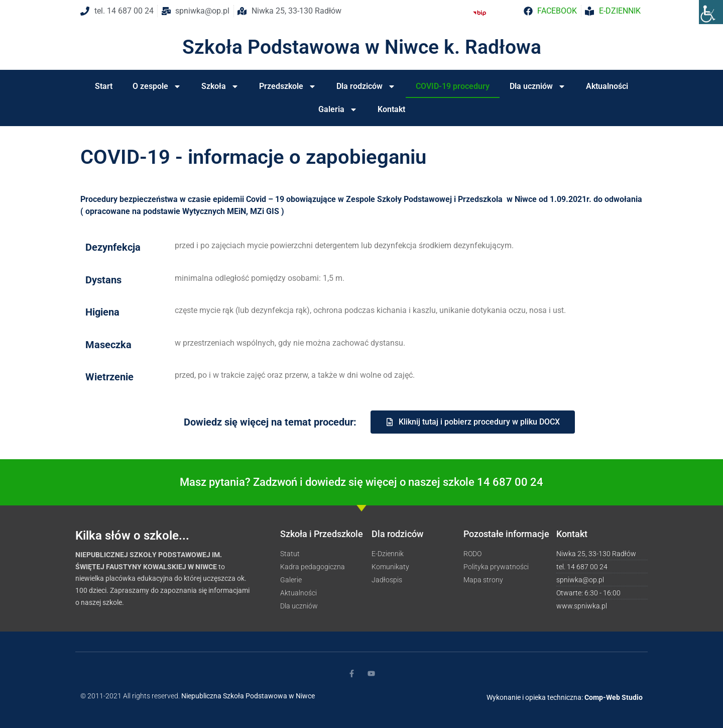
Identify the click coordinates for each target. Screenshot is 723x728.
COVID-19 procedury (453, 86)
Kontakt (391, 109)
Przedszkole (288, 86)
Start (104, 86)
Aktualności (607, 86)
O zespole (157, 86)
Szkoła (220, 86)
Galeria (338, 110)
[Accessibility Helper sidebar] (711, 12)
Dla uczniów (538, 86)
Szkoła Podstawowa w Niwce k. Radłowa (362, 47)
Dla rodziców (366, 86)
